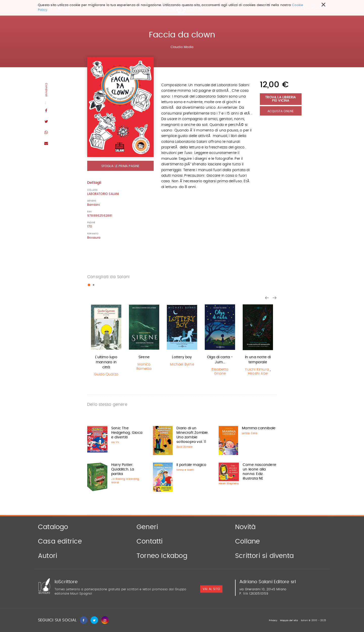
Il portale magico (191, 465)
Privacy (273, 620)
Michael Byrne (182, 365)
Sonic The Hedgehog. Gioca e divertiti (127, 433)
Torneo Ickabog (162, 556)
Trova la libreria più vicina (280, 99)
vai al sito (211, 589)
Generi (147, 527)
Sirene (144, 357)
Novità (245, 527)
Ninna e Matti (185, 470)
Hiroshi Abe (258, 374)
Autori (48, 556)
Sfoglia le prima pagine (120, 166)
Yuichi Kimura (257, 370)
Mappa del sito (289, 620)
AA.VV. (115, 442)
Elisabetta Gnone (220, 372)
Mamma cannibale (259, 428)
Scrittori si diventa (264, 556)
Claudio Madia (182, 47)
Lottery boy (182, 357)
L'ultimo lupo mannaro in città (106, 362)
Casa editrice (60, 541)
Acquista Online (281, 111)
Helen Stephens (229, 484)
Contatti (150, 541)
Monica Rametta (144, 367)
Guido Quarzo (106, 374)
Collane (247, 541)
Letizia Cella (250, 433)
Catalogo (53, 527)
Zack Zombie (185, 447)
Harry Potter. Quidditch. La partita (123, 469)
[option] (106, 341)
